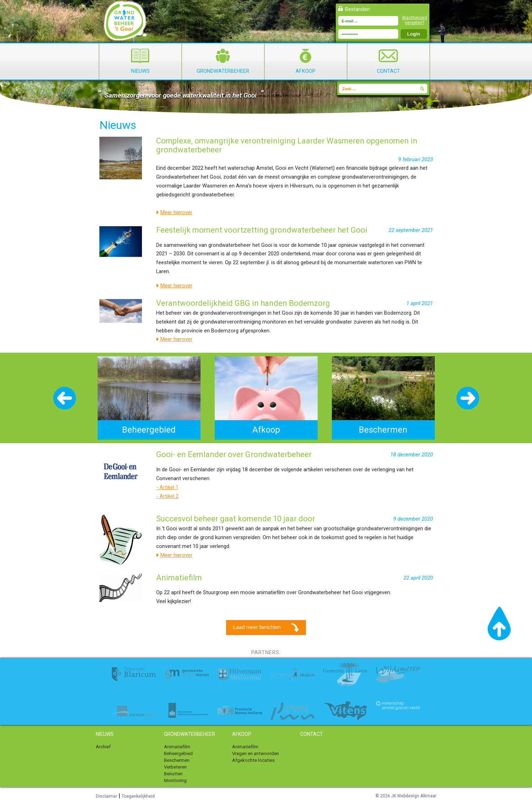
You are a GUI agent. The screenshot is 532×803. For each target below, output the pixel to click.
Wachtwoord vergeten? (415, 20)
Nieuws (140, 61)
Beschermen (177, 760)
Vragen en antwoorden (256, 753)
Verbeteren (175, 767)
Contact (388, 61)
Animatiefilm (177, 747)
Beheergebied (178, 753)
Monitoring (175, 780)
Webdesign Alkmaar (417, 796)
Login (413, 34)
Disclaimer (106, 796)
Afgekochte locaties (253, 760)
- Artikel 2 (167, 496)
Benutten (173, 774)
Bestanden (357, 9)
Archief (103, 747)
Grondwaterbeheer (223, 61)
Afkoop (306, 61)
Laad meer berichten (267, 628)
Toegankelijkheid (138, 796)
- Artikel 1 (167, 487)
